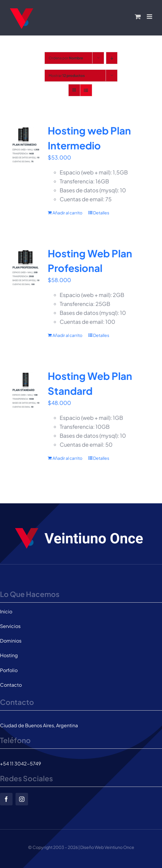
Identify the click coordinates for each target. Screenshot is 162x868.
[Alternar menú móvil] (150, 17)
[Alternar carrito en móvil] (138, 17)
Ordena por (66, 58)
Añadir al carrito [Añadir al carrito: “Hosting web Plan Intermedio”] (67, 213)
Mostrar (67, 76)
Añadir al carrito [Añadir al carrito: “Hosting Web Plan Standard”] (67, 458)
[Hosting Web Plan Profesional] (26, 268)
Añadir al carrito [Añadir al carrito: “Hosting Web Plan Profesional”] (67, 335)
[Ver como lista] (86, 90)
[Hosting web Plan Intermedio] (26, 145)
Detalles (101, 213)
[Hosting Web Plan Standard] (26, 391)
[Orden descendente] (112, 58)
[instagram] (22, 799)
